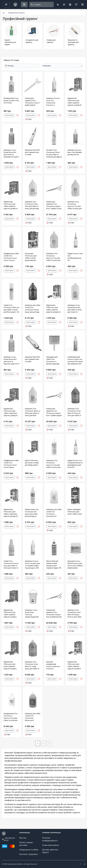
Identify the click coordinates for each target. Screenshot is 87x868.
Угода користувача (51, 845)
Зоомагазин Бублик (15, 864)
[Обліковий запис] (70, 5)
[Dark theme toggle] (64, 5)
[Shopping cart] (82, 5)
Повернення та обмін (29, 850)
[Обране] (76, 5)
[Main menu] (6, 5)
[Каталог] (24, 5)
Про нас (23, 838)
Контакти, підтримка (28, 854)
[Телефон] (58, 5)
